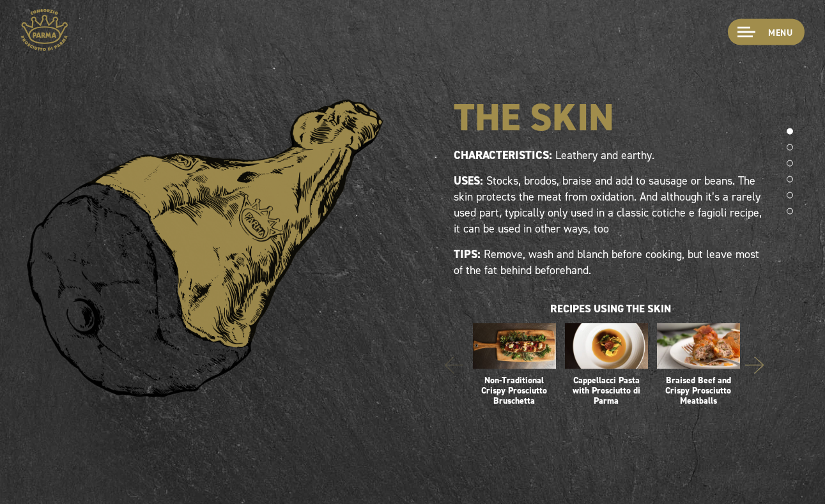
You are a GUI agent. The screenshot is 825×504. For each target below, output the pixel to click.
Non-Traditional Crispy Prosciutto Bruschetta (514, 364)
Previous (454, 366)
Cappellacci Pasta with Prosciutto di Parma (606, 364)
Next (755, 366)
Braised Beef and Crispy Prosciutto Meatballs (698, 364)
